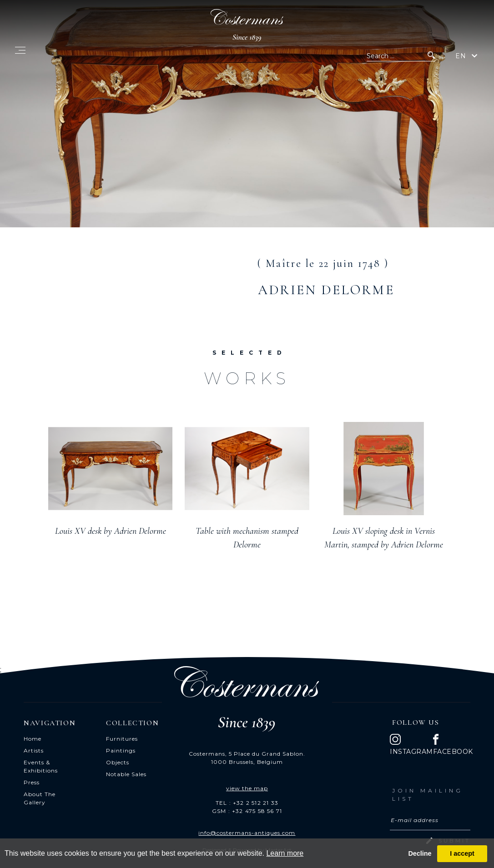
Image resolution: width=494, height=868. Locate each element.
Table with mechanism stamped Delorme (247, 538)
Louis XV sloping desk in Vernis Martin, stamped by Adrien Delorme (384, 538)
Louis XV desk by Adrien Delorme (111, 531)
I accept (462, 853)
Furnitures (122, 739)
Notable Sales (126, 774)
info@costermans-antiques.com (247, 833)
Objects (118, 762)
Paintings (121, 750)
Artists (34, 750)
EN (461, 56)
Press (32, 782)
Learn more (285, 853)
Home (33, 739)
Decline (420, 853)
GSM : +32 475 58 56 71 (247, 811)
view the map (247, 788)
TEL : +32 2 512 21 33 (247, 803)
